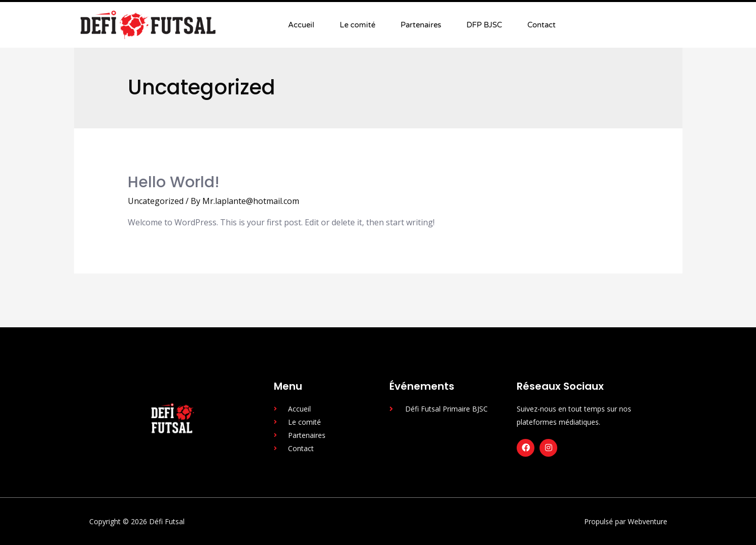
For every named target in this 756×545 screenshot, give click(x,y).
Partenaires (421, 25)
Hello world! (174, 182)
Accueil (301, 25)
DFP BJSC (484, 25)
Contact (542, 25)
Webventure (647, 521)
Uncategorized (156, 201)
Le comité (357, 25)
